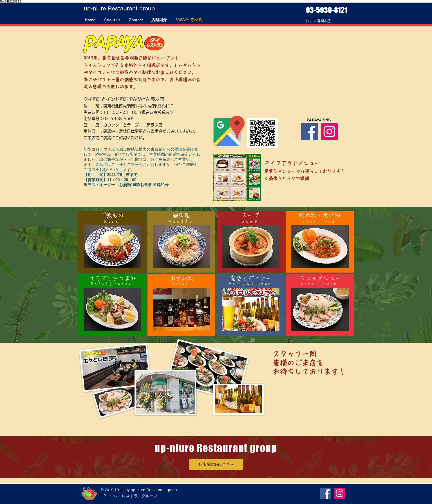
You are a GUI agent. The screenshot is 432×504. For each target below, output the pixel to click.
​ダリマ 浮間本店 (318, 21)
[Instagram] (329, 131)
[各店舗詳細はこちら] (216, 465)
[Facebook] (310, 131)
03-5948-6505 (119, 119)
